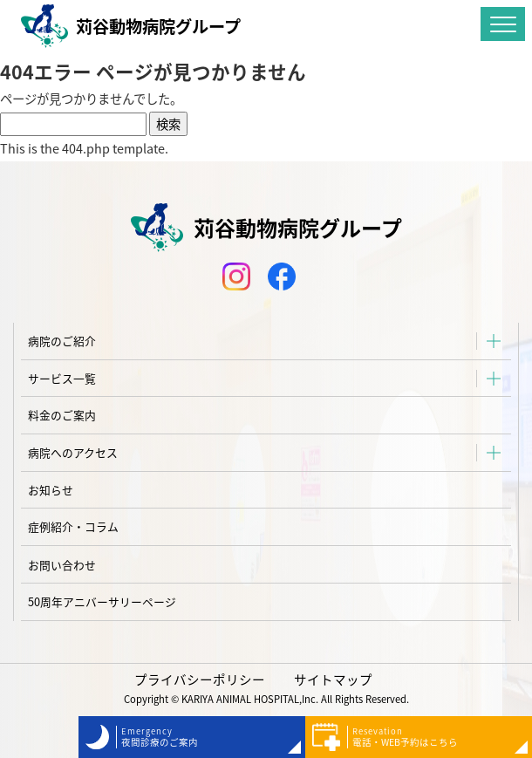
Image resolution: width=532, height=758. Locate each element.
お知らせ (51, 490)
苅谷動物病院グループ (131, 26)
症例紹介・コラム (73, 526)
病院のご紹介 (62, 341)
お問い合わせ (62, 565)
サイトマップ (333, 679)
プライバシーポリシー (200, 679)
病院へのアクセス (73, 452)
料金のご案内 (62, 415)
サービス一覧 (62, 378)
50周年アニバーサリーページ (102, 601)
